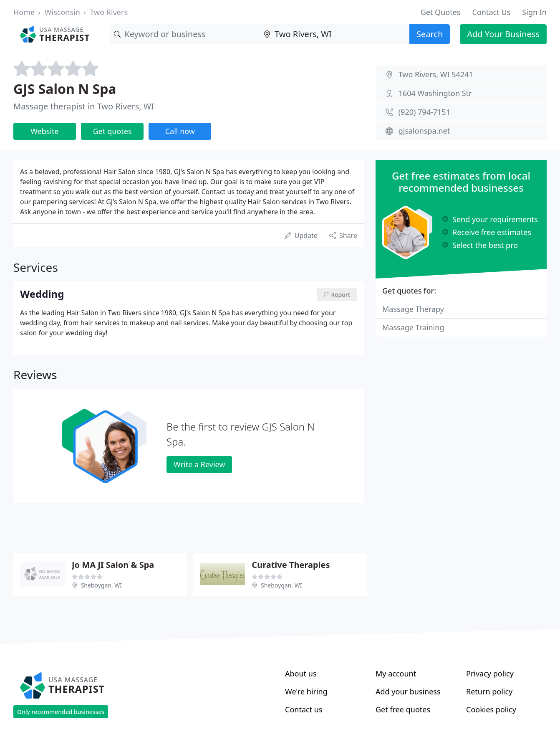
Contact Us (492, 12)
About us (301, 674)
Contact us (304, 709)
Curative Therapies (291, 565)
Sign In (534, 12)
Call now (180, 131)
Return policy (489, 691)
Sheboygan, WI (101, 585)
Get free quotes (403, 709)
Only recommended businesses (61, 712)
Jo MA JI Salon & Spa (113, 565)
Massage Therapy (413, 309)
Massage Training (413, 327)
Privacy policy (490, 674)
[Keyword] (185, 34)
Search (430, 34)
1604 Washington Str (435, 93)
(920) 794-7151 (424, 112)
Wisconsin (62, 12)
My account (396, 674)
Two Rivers (109, 12)
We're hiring (306, 691)
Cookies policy (491, 709)
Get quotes (112, 131)
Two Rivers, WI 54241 (436, 74)
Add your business (408, 691)
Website (45, 131)
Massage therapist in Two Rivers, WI (84, 106)
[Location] (334, 34)
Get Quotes (441, 12)
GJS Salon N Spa (65, 89)
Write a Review (199, 464)
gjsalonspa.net (424, 131)
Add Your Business (503, 34)
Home (24, 12)
